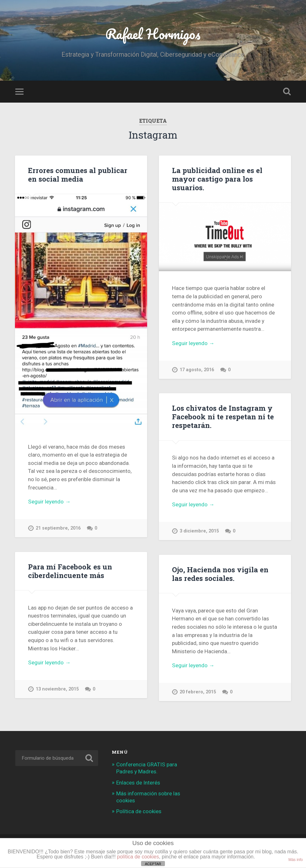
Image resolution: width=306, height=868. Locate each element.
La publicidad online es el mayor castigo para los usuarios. (217, 179)
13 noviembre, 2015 (57, 689)
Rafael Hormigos (153, 34)
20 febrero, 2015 (198, 692)
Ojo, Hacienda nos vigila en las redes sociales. (220, 574)
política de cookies (138, 857)
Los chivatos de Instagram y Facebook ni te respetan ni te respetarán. (223, 416)
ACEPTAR (153, 864)
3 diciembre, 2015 (199, 531)
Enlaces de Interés (138, 783)
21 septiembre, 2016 (58, 528)
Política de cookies (139, 811)
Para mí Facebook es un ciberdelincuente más (70, 571)
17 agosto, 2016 (197, 370)
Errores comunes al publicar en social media (78, 174)
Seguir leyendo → (49, 502)
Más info (296, 860)
